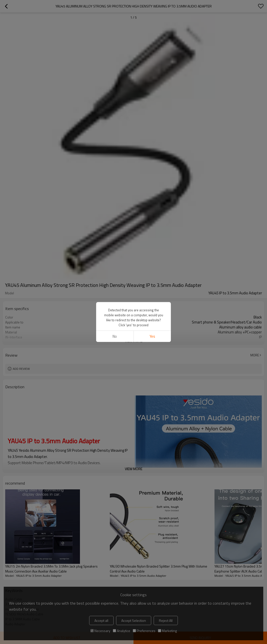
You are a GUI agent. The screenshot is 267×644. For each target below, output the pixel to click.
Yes (152, 336)
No (115, 336)
